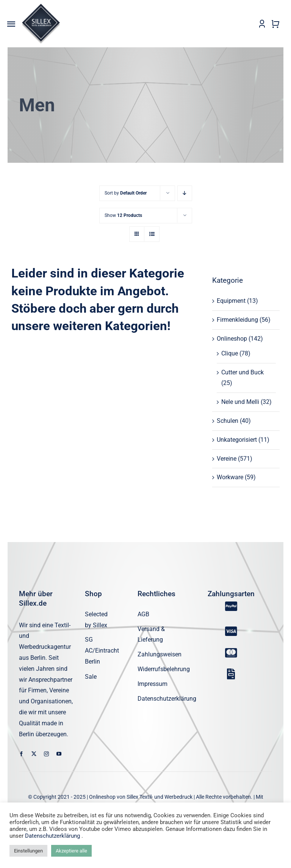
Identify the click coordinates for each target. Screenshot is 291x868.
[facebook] (21, 754)
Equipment (231, 301)
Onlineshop (232, 339)
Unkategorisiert (237, 440)
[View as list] (152, 235)
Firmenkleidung (237, 320)
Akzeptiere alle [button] (71, 851)
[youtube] (59, 754)
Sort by (126, 193)
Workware (230, 478)
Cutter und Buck (242, 372)
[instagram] (46, 754)
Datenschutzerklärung (52, 836)
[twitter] (34, 754)
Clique (230, 353)
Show (123, 216)
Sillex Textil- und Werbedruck (160, 797)
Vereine (227, 459)
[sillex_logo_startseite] (41, 7)
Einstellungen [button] (28, 851)
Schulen (228, 421)
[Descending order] (185, 194)
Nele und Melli (240, 402)
